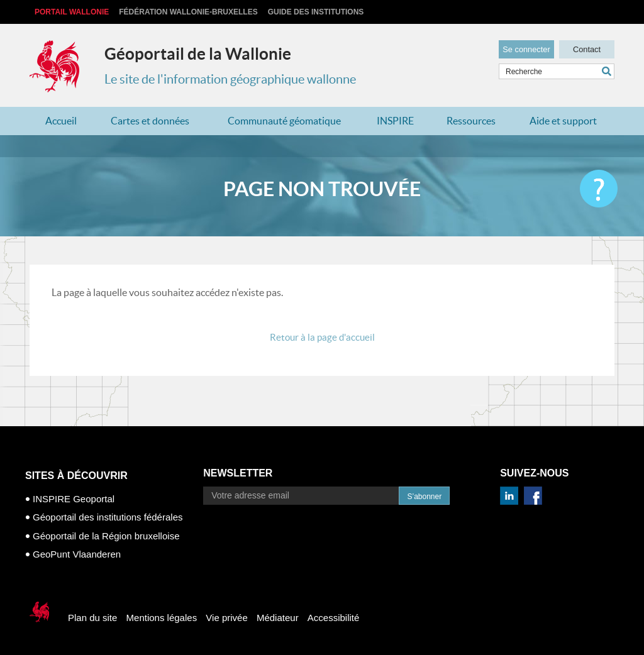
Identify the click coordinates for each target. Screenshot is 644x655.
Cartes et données (150, 121)
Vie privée (226, 618)
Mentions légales (162, 618)
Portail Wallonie (72, 12)
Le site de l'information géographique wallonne (230, 79)
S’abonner (424, 497)
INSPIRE (395, 121)
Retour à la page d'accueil (322, 337)
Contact (586, 48)
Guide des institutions (316, 12)
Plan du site (92, 618)
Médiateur (278, 618)
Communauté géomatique (284, 121)
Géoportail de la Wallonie (198, 54)
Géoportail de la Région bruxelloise (106, 536)
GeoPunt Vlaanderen (77, 554)
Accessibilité (334, 618)
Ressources (471, 121)
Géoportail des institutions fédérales (108, 517)
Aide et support (563, 121)
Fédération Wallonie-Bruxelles (188, 12)
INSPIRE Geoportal (74, 499)
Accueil (61, 121)
